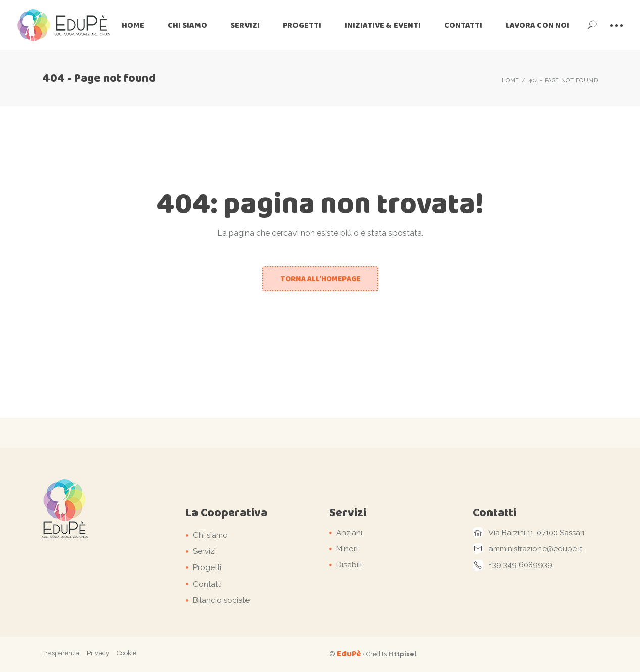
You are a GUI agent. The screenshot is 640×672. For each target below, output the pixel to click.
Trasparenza (61, 653)
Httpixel (402, 654)
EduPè (349, 654)
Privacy (98, 653)
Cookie (127, 653)
